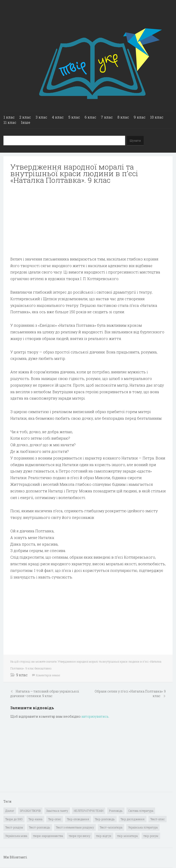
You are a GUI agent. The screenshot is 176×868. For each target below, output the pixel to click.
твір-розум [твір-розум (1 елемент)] (151, 836)
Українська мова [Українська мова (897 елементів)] (16, 836)
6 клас (90, 117)
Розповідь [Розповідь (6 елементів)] (116, 811)
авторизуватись (95, 716)
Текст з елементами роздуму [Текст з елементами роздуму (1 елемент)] (75, 827)
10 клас (157, 117)
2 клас (25, 117)
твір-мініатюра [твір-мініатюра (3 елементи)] (127, 836)
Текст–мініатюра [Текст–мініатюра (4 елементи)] (111, 827)
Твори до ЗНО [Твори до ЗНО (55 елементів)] (14, 819)
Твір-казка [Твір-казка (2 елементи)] (35, 819)
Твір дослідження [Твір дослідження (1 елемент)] (133, 819)
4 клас (58, 117)
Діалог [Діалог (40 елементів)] (10, 811)
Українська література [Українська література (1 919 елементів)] (143, 827)
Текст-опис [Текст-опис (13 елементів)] (158, 819)
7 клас (107, 117)
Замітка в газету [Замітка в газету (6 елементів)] (57, 811)
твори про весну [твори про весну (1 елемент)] (80, 836)
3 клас (41, 117)
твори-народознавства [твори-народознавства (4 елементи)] (48, 836)
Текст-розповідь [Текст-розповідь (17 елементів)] (40, 827)
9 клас (140, 117)
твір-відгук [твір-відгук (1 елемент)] (104, 836)
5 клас (74, 117)
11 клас (10, 122)
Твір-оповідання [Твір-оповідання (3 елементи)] (78, 819)
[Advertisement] (88, 220)
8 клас (123, 117)
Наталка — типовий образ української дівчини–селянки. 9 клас (45, 694)
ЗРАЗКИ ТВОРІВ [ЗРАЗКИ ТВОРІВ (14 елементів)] (30, 811)
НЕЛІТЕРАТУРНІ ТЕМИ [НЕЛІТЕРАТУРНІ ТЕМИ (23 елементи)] (89, 811)
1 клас (9, 117)
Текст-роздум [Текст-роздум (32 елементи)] (14, 827)
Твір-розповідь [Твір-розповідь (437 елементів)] (105, 819)
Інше (26, 122)
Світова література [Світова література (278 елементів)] (141, 811)
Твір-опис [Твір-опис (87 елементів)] (55, 819)
